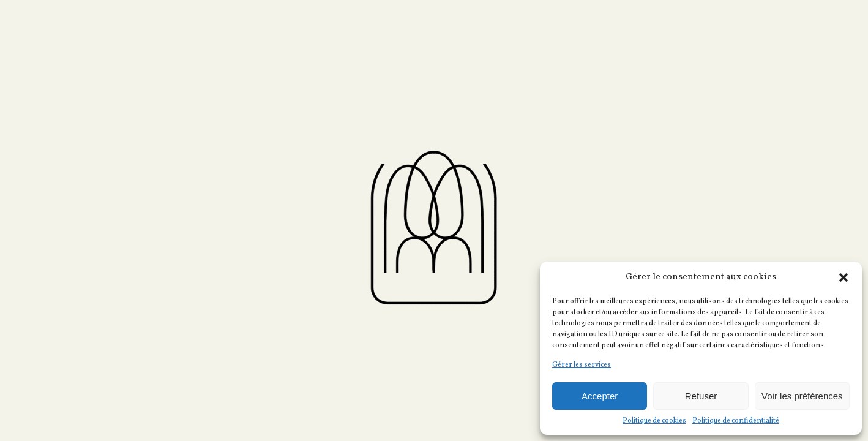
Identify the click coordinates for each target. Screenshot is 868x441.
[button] (844, 277)
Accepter (600, 396)
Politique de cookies (654, 421)
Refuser (701, 396)
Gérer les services (582, 365)
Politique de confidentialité (736, 421)
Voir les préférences (802, 396)
